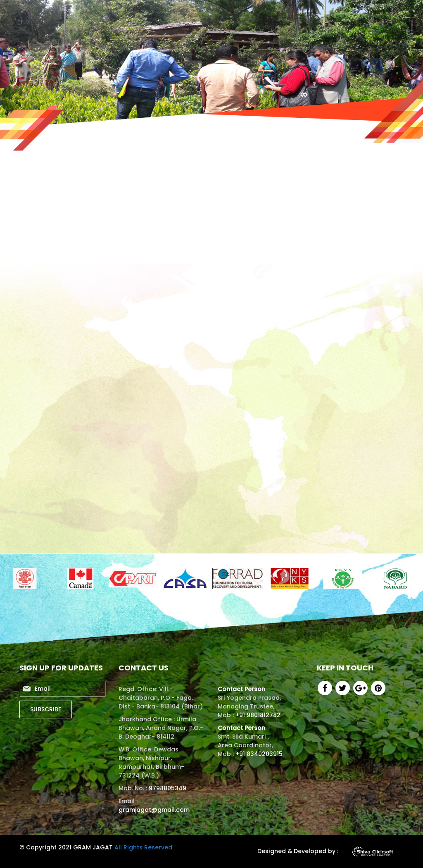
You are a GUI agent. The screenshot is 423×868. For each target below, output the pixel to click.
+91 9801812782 (258, 715)
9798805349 (168, 788)
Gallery (342, 15)
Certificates (299, 15)
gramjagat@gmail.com (154, 810)
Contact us (385, 15)
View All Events (316, 520)
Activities (253, 15)
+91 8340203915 (258, 754)
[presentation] (353, 281)
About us (174, 15)
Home (149, 15)
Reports (213, 15)
